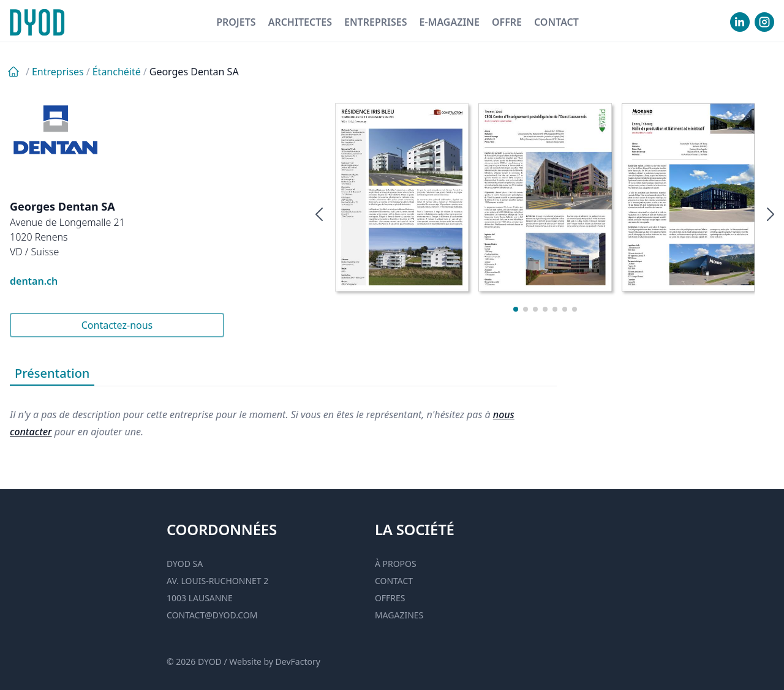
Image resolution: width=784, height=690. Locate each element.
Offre (507, 22)
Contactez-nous (117, 325)
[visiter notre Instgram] (764, 22)
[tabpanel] (283, 413)
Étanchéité (117, 72)
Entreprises (376, 22)
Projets (236, 22)
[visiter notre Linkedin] (740, 22)
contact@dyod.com (212, 615)
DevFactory (298, 662)
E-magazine (449, 22)
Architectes (300, 22)
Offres (390, 598)
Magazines (399, 615)
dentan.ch (34, 281)
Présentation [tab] (52, 373)
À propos (396, 564)
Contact (556, 22)
